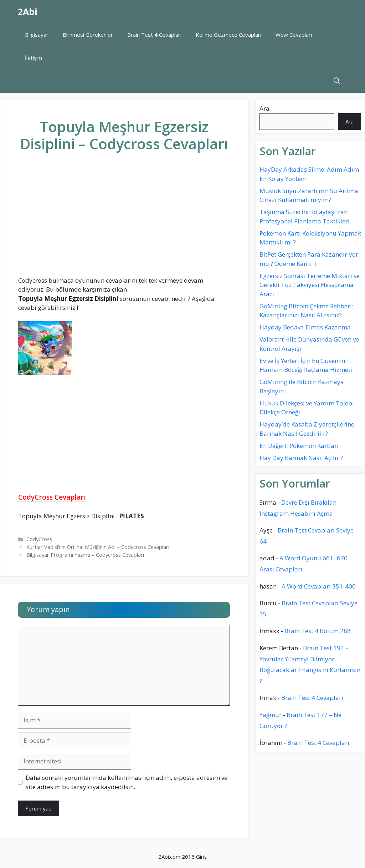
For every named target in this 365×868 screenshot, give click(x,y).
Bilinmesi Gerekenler (88, 35)
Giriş (201, 857)
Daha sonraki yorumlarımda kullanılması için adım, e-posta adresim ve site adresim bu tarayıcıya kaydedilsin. (127, 782)
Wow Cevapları (294, 35)
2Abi (28, 11)
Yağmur (271, 715)
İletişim (34, 58)
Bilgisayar (37, 35)
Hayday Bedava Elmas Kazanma (305, 327)
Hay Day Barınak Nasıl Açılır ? (301, 458)
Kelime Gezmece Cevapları (228, 35)
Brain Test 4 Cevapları (154, 35)
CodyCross (39, 539)
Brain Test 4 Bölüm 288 (318, 631)
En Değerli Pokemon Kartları (299, 446)
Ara (264, 108)
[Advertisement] (124, 220)
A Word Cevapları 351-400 (319, 586)
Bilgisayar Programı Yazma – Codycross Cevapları (85, 555)
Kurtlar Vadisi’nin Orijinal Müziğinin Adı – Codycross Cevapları (98, 547)
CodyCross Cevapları (52, 497)
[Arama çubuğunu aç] (337, 81)
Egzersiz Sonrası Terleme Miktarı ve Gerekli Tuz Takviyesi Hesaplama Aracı (310, 285)
